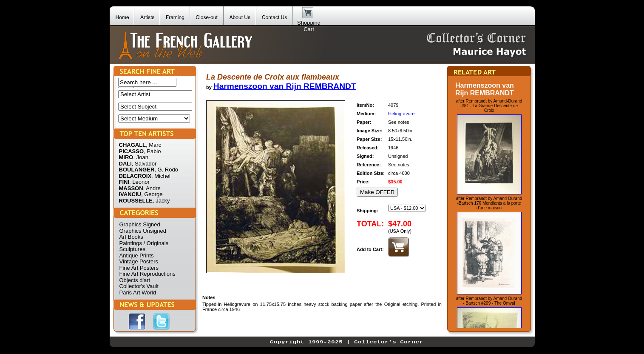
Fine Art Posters (139, 268)
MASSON (131, 188)
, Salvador (144, 164)
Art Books (131, 237)
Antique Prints (137, 256)
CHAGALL (133, 145)
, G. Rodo (166, 170)
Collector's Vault (139, 286)
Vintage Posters (139, 261)
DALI (125, 164)
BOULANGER (137, 170)
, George (152, 194)
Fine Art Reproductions (148, 274)
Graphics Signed (140, 224)
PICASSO (132, 151)
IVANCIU (130, 194)
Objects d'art (135, 280)
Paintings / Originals (144, 243)
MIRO (126, 157)
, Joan (140, 157)
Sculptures (132, 249)
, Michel (161, 176)
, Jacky (161, 201)
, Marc (153, 145)
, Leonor (139, 182)
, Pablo (152, 151)
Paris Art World (138, 293)
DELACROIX (135, 176)
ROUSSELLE (136, 201)
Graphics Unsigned (143, 231)
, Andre (152, 188)
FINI (124, 182)
